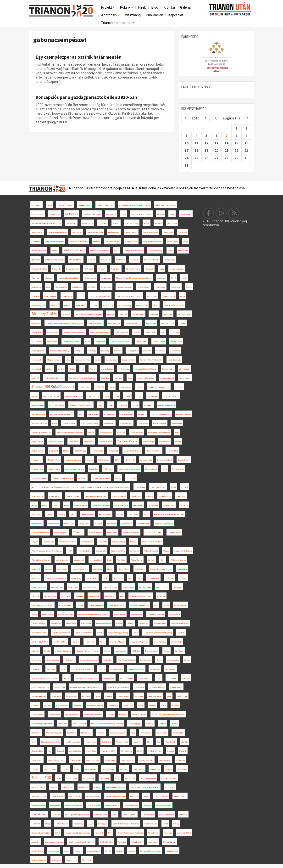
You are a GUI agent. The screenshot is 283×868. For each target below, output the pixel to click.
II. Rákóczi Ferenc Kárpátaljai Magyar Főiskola (64, 324)
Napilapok (78, 706)
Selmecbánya (185, 378)
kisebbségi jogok (167, 324)
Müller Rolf (36, 569)
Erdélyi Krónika (54, 469)
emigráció (86, 696)
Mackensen (130, 778)
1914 (70, 551)
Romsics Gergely (73, 496)
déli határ (158, 223)
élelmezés (186, 678)
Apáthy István (137, 560)
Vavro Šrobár (150, 333)
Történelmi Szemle (178, 560)
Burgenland (53, 451)
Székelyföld (86, 624)
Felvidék (111, 715)
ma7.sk (91, 433)
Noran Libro (69, 524)
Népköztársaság (131, 806)
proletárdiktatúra (62, 560)
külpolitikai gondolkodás (61, 633)
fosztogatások (96, 560)
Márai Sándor (177, 642)
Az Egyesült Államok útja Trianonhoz (46, 223)
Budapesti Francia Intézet (159, 387)
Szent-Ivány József (71, 342)
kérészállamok (120, 615)
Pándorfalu (56, 269)
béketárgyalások (155, 696)
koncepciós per (106, 433)
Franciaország (142, 305)
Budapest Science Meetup (159, 433)
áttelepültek (118, 578)
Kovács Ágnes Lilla (133, 324)
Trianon (78, 532)
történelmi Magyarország (118, 633)
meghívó (50, 515)
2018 (63, 669)
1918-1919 (108, 305)
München (79, 596)
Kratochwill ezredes (56, 405)
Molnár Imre (183, 251)
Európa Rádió (106, 287)
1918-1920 (84, 387)
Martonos (134, 797)
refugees (79, 351)
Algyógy (49, 569)
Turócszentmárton (39, 269)
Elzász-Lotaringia (39, 624)
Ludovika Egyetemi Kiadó (68, 278)
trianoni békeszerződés (50, 742)
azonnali (108, 696)
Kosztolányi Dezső (118, 733)
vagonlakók (66, 596)
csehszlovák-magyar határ (129, 469)
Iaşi (159, 742)
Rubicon (139, 396)
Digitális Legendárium (166, 405)
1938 (159, 678)
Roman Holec (109, 414)
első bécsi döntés (93, 797)
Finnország (131, 478)
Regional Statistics (56, 442)
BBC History (37, 342)
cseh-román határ (121, 505)
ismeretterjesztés (39, 587)
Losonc (182, 324)
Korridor (166, 651)
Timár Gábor (71, 624)
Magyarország (37, 496)
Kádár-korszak (89, 778)
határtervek (122, 405)
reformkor (55, 305)
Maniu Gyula (152, 296)
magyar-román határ (73, 460)
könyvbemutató (180, 606)
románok (35, 706)
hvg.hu (100, 405)
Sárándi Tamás (165, 496)
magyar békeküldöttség (57, 233)
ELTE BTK (175, 333)
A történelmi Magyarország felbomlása (134, 205)
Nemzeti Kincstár (39, 797)
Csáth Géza (91, 751)
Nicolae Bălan (109, 678)
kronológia (92, 351)
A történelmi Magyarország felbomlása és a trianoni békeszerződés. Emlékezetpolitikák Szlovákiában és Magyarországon (80, 487)
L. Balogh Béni (37, 469)
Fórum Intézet (38, 214)
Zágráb (135, 405)
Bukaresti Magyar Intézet (166, 205)
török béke (89, 269)
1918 (173, 278)
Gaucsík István (159, 342)
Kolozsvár (149, 269)
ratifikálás (136, 651)
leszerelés (36, 842)
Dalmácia (147, 806)
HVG (163, 333)
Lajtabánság (143, 424)
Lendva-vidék (72, 860)
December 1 (36, 205)
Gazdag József (93, 806)
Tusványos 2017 (108, 751)
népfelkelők (100, 387)
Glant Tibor (139, 696)
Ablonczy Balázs (44, 314)
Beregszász (113, 451)
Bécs (122, 596)
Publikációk (154, 15)
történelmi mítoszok (51, 396)
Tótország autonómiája (99, 251)
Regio (81, 414)
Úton (110, 833)
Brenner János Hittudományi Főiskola (93, 615)
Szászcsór (181, 760)
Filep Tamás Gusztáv (126, 660)
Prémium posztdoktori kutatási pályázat (86, 687)
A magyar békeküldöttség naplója (89, 314)
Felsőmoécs (69, 660)
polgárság (105, 351)
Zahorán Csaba (127, 441)
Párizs (73, 515)
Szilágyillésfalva (126, 424)
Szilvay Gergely (62, 706)
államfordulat (171, 669)
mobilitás (152, 706)
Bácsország (176, 287)
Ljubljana (162, 724)
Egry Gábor (179, 651)
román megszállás (177, 269)
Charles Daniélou (106, 842)
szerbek (55, 251)
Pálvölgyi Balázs (81, 505)
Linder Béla (103, 223)
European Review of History (88, 651)
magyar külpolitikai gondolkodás (78, 833)
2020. (140, 751)
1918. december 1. (117, 606)
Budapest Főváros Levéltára (81, 405)
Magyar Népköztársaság (174, 305)
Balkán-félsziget (127, 414)
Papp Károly (113, 706)
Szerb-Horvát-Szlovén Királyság (81, 842)
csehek (178, 442)
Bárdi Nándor (177, 424)
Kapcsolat (176, 15)
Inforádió (35, 651)
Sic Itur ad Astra (184, 314)
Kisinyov (137, 333)
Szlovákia (183, 578)
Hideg (48, 824)
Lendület (65, 769)
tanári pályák (36, 333)
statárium (49, 278)
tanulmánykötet (87, 515)
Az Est (67, 678)
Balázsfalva (182, 569)
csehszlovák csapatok (54, 842)
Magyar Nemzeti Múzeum (141, 596)
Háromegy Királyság (156, 615)
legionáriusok (172, 678)
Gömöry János (162, 587)
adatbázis (147, 351)
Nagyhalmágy (91, 769)
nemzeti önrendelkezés (139, 606)
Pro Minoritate (87, 223)
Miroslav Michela (76, 260)
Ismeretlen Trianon (39, 478)
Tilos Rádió (103, 542)
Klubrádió (97, 242)
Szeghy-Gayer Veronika (134, 251)
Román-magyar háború (101, 478)
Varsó (173, 487)
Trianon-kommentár (118, 23)
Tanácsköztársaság (101, 505)
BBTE (117, 251)
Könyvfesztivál (90, 278)
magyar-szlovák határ (73, 396)
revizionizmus (91, 742)
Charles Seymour (130, 815)
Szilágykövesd (172, 851)
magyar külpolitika (146, 760)
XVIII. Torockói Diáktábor (152, 542)
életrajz (130, 624)
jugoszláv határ (114, 324)
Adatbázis (111, 15)
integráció (123, 715)
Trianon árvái (155, 769)
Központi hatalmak (165, 460)
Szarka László (137, 433)
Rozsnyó (102, 269)
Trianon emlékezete (54, 733)
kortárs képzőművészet (41, 433)
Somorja (150, 496)
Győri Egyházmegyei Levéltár (77, 815)
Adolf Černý (120, 260)
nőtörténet (161, 351)
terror (34, 742)
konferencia (72, 214)
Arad (130, 578)
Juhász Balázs (131, 233)
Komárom (124, 769)
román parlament (167, 378)
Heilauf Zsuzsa (62, 824)
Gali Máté (92, 287)
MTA (169, 696)
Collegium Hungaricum (146, 378)
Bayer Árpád (151, 324)
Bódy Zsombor (38, 451)
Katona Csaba (168, 369)
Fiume (166, 606)
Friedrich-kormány (155, 751)
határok (35, 396)
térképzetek (110, 596)
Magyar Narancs (54, 360)
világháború (178, 587)
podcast (111, 314)
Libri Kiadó (36, 242)
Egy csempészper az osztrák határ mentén (79, 57)
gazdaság (66, 314)
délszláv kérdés (138, 314)
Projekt (108, 7)
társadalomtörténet (124, 287)
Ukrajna (61, 369)
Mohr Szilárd (112, 533)
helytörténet (138, 505)
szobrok (49, 369)
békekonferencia (144, 678)
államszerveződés (154, 451)
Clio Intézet (144, 624)
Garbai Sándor (128, 587)
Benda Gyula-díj (105, 515)
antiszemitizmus (112, 806)
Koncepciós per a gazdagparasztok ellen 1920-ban (86, 97)
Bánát (55, 424)
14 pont (35, 542)
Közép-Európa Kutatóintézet (62, 414)
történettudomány (103, 624)
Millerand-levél (53, 524)
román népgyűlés (61, 533)
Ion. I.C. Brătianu (60, 642)
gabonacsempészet (60, 40)
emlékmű (142, 414)
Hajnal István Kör (113, 242)
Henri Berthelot (153, 578)
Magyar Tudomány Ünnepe (161, 569)
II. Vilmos (184, 505)
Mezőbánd (36, 369)
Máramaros (56, 696)
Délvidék (54, 787)
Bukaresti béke (184, 460)
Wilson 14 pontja (151, 551)
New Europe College (171, 396)
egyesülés (82, 478)
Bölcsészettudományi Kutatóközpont (169, 515)
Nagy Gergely (37, 760)
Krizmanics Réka (118, 551)
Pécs (133, 733)
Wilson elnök (105, 778)
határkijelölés (77, 287)
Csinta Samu (110, 760)
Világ (82, 369)
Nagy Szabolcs (84, 551)
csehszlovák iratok (83, 360)
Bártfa (164, 706)
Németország (50, 596)
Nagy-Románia (160, 642)
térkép (34, 505)
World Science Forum (56, 760)
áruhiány (175, 724)
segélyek (181, 633)
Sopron (80, 606)
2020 (117, 778)
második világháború (63, 651)
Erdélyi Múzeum (174, 533)
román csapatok (160, 424)
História (119, 851)
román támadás (126, 678)
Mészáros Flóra (53, 460)
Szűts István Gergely (92, 214)
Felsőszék (169, 578)
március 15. (105, 260)
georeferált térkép (184, 833)
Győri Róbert (77, 233)
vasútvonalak (94, 596)
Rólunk (127, 7)
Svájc (112, 387)
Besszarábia (182, 769)
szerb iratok (36, 660)
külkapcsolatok (173, 660)
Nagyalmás (116, 269)
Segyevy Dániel (131, 242)
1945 (149, 742)
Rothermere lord (53, 660)
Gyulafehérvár (175, 615)
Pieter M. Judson (139, 715)
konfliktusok (36, 360)
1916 (117, 460)
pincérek (94, 305)
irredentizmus (37, 524)
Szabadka (36, 578)
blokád (165, 824)
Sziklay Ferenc (123, 696)
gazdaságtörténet (166, 815)
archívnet (99, 833)
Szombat (118, 378)
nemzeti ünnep (87, 542)
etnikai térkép (124, 369)
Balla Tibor (105, 378)
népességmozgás (183, 414)
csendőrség (172, 223)
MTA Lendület (137, 842)
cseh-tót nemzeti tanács (120, 342)
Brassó (147, 223)
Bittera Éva (36, 733)
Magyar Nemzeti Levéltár (118, 687)
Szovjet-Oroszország (89, 660)
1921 (102, 642)
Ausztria (175, 706)
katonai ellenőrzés (66, 615)
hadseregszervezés (157, 687)
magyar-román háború (183, 551)
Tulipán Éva (94, 469)
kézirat (77, 769)
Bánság (176, 824)
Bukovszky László (39, 424)
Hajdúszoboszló (132, 223)
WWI (156, 606)
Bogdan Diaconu (85, 205)
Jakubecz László (110, 587)
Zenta (159, 660)
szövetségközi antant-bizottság (70, 433)
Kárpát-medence (127, 760)
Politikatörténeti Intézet (54, 378)
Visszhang (133, 15)
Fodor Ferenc (164, 442)
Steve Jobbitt (141, 342)
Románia (87, 860)
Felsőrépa (122, 842)
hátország (183, 815)
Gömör (100, 633)
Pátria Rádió (63, 724)
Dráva (136, 633)
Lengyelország (146, 460)
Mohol (49, 205)
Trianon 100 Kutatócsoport (53, 387)
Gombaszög (62, 569)
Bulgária (189, 287)
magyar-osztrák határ (132, 451)
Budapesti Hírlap (65, 606)
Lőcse (184, 278)
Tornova (168, 769)
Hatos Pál (36, 824)
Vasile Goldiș (73, 587)
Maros (107, 651)
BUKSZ (81, 296)
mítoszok (161, 596)
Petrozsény (78, 824)
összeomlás (101, 551)
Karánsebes (108, 660)
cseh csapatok (50, 296)
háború (141, 706)
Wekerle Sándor (105, 442)
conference (135, 551)
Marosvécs (36, 287)
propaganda (55, 806)
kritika (58, 833)
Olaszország (60, 687)
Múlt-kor (116, 223)
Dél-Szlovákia (146, 733)
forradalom (71, 733)
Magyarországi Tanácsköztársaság (158, 633)
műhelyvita (36, 324)
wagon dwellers (176, 687)
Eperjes (102, 669)
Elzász (72, 369)
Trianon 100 (41, 778)
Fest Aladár (36, 515)
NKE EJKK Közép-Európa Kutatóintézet (168, 715)
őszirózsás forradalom (93, 715)
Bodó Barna (106, 742)
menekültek (39, 814)
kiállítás (119, 624)
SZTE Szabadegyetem (161, 414)
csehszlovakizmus (164, 806)
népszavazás (111, 360)
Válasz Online (182, 696)
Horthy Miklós (186, 214)
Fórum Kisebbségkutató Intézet (129, 296)
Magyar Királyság (38, 305)
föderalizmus (127, 524)
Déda (58, 778)
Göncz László (72, 778)
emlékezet (161, 278)
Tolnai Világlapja (135, 724)
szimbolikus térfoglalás (79, 242)
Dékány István (176, 342)
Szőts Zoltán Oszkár (90, 424)
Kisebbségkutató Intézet (142, 214)
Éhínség (140, 387)
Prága (124, 214)
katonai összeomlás (95, 706)
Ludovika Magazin (118, 642)
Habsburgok (111, 214)
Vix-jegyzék (130, 460)
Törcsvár (35, 769)
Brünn (163, 560)
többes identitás (180, 797)
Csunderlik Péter (101, 815)
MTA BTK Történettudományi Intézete (107, 724)
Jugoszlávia (168, 233)
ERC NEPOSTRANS (153, 533)
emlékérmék (74, 442)
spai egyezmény (72, 715)
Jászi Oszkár (139, 769)
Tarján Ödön (36, 669)
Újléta (183, 296)
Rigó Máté (121, 560)
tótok (140, 578)
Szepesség (139, 687)
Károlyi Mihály (172, 242)
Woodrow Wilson (151, 824)
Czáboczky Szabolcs (40, 687)
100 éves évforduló (65, 205)
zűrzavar (35, 596)
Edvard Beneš (92, 578)
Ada (50, 751)
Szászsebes (162, 733)
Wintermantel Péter (95, 233)
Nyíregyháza (126, 751)
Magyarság (56, 860)
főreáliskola (112, 524)
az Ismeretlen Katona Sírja (42, 606)
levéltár (156, 305)
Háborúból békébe (96, 606)
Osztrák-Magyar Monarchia (82, 669)
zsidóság (150, 724)
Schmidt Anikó (169, 505)
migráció (47, 706)
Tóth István (108, 469)
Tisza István (153, 833)
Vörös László (184, 369)
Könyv (56, 505)
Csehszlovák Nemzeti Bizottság (82, 378)
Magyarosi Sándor (90, 587)
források (133, 542)
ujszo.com (168, 314)
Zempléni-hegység (39, 696)
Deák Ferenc (140, 569)
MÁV (91, 824)
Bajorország (83, 787)
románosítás (170, 260)
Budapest (179, 387)
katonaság (97, 569)
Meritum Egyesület (169, 778)
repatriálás (137, 742)
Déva (130, 378)
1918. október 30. (158, 487)
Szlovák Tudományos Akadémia (126, 824)
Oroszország (72, 696)
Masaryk (183, 751)
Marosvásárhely (108, 769)
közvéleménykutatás (40, 533)
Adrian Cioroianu (55, 496)
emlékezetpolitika (119, 496)
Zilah (111, 405)
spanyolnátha (53, 851)
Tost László (133, 515)
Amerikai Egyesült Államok (74, 333)
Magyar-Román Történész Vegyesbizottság (134, 278)
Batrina (108, 851)
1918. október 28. (152, 260)
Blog (155, 7)
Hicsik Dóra (128, 706)
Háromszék (90, 642)
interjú (98, 360)
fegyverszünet (151, 469)
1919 (87, 342)
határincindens (125, 387)
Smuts (47, 651)
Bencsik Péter (37, 233)
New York (121, 433)
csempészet (155, 669)
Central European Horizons (96, 496)
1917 (146, 515)
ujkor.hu (127, 396)
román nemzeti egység (74, 469)
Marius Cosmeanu (39, 860)
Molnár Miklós (124, 569)
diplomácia (36, 260)
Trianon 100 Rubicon (73, 806)
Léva (164, 469)
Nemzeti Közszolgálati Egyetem (45, 678)
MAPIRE (35, 378)
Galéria (185, 7)
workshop (101, 733)
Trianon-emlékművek (67, 542)
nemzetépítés (75, 751)
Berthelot (151, 560)
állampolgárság (75, 797)
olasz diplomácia (174, 360)
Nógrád (66, 451)
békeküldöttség (119, 542)
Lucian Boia (175, 351)
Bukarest (60, 751)
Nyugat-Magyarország (164, 524)
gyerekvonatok (37, 405)
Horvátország (97, 451)
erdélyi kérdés (109, 424)
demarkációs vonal (39, 251)
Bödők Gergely (80, 451)
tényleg (187, 660)
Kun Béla (98, 524)
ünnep (186, 242)
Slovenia (76, 642)
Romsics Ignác (178, 469)
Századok (51, 669)
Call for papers (104, 460)
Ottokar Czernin (144, 287)
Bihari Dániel (153, 505)
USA (68, 360)
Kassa (34, 615)
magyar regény (165, 760)
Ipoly (48, 287)
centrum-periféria (38, 414)
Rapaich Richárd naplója (41, 833)
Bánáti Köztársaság (136, 669)
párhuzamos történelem (55, 242)
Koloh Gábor (136, 496)
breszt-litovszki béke (131, 533)
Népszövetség (125, 305)
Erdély (67, 505)
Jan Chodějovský (161, 797)
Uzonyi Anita (100, 342)
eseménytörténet (95, 324)
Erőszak (161, 214)
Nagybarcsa (36, 460)
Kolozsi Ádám (37, 851)
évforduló (97, 787)
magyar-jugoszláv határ (152, 242)
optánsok (92, 260)
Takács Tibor (140, 487)
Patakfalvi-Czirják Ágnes (100, 333)
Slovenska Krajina (133, 269)
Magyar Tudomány (80, 569)
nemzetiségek (107, 369)
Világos (166, 551)
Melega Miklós (122, 742)
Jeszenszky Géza (150, 233)
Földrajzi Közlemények (54, 260)
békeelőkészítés (38, 806)
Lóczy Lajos (84, 524)
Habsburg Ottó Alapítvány (100, 296)
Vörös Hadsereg (79, 724)
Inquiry (161, 269)
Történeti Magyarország (115, 797)
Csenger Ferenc (94, 851)
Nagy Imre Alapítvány (139, 642)
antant (105, 578)
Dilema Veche (47, 615)
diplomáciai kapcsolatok (116, 787)
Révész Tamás (169, 842)
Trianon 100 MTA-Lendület (151, 360)
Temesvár (134, 260)
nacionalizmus (121, 651)
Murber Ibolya (54, 715)
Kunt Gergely (171, 742)
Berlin (117, 396)
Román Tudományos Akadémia (130, 833)
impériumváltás (160, 624)
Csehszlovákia (40, 642)
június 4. (67, 305)
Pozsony (78, 851)
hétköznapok (146, 660)
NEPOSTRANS (38, 787)
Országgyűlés (132, 351)
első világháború (74, 251)
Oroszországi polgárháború (42, 724)
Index (107, 396)
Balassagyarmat (38, 351)
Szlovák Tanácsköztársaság (86, 678)
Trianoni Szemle (69, 424)
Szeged (184, 487)
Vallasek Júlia (76, 760)
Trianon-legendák (152, 651)
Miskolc (90, 460)
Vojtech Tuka (54, 214)
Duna (177, 433)
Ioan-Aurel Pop (172, 451)
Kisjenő (45, 505)
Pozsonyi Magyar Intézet (151, 851)
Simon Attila (76, 578)
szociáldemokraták (39, 633)
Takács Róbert (37, 715)
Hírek (142, 7)
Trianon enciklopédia (148, 778)
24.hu (172, 214)
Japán (67, 851)
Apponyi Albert (53, 333)
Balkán (146, 797)
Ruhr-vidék (36, 278)
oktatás (120, 515)
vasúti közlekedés (72, 742)
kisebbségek (153, 396)
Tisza (97, 696)
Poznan (93, 369)
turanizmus (106, 278)
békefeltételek (114, 233)
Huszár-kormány (155, 251)
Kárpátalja (168, 833)
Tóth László (160, 287)
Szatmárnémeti (72, 269)
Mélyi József (68, 787)
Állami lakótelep (143, 524)
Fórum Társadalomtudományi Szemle (47, 551)
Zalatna (62, 515)
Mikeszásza (86, 733)
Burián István (67, 296)
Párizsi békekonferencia (41, 560)
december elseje (93, 760)
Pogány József (169, 296)
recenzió (131, 851)
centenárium (93, 414)
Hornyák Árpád (148, 815)
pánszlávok (153, 842)
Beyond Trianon (50, 769)
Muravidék (154, 314)
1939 (115, 815)
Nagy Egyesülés (121, 333)
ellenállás (184, 742)
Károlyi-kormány (128, 360)
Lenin (109, 560)
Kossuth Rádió (145, 587)
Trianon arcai (89, 442)
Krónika (169, 7)
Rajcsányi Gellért (117, 669)
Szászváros (170, 787)
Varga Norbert (37, 442)
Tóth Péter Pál (93, 396)
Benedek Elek (178, 733)
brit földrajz (148, 405)
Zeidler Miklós (37, 751)
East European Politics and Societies (145, 787)
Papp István (181, 496)
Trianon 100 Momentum (55, 578)
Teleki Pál (56, 815)
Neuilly (110, 569)
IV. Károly (35, 296)
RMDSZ (118, 351)
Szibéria (170, 751)
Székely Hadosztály (105, 205)
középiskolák (79, 560)
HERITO (123, 314)
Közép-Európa (61, 287)
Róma (170, 251)
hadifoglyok (103, 824)
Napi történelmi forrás (180, 624)
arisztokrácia (49, 542)
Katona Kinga (148, 442)
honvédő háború (95, 533)
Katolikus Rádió (57, 797)
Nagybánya (81, 305)
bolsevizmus (52, 342)
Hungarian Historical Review (146, 369)
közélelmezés (136, 615)
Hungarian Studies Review (62, 478)
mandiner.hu (56, 624)
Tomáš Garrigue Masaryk (60, 351)
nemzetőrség (57, 587)
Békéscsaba (71, 223)
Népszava (183, 233)
